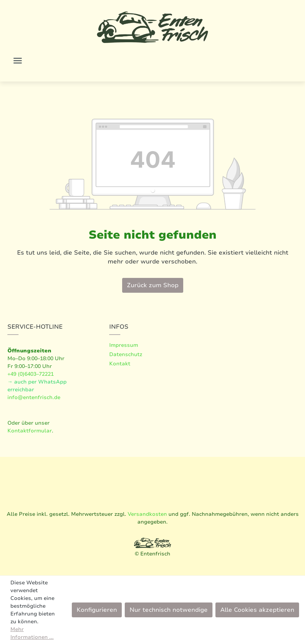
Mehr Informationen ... (32, 633)
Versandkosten (147, 514)
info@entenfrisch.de (34, 397)
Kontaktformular (30, 431)
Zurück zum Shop (153, 285)
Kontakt (120, 364)
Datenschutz (126, 354)
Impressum (124, 345)
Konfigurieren (97, 610)
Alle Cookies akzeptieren (257, 610)
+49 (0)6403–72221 (31, 374)
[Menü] (18, 61)
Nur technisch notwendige (169, 610)
